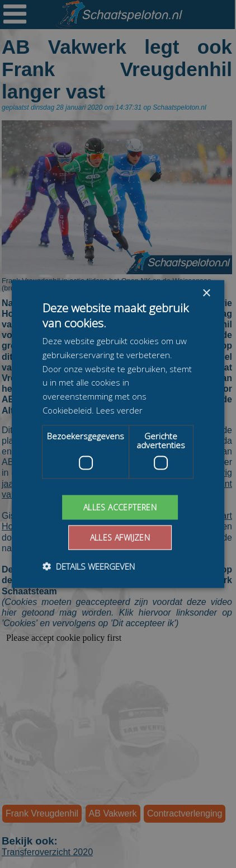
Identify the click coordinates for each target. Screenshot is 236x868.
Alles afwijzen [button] (120, 538)
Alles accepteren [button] (120, 507)
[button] (89, 566)
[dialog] (118, 434)
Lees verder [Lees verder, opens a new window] (119, 410)
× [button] (206, 293)
